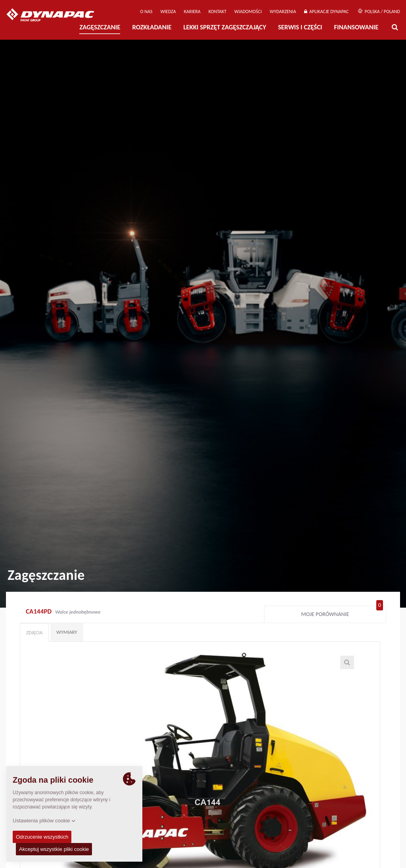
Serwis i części (300, 27)
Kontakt (217, 12)
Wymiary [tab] (67, 632)
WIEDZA (168, 12)
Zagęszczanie (100, 27)
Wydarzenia (283, 12)
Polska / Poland (379, 12)
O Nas (147, 12)
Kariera (192, 12)
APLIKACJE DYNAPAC (327, 12)
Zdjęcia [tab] (34, 632)
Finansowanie (356, 27)
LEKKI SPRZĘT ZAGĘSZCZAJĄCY (225, 27)
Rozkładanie (152, 27)
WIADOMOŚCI (248, 12)
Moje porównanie (342, 612)
